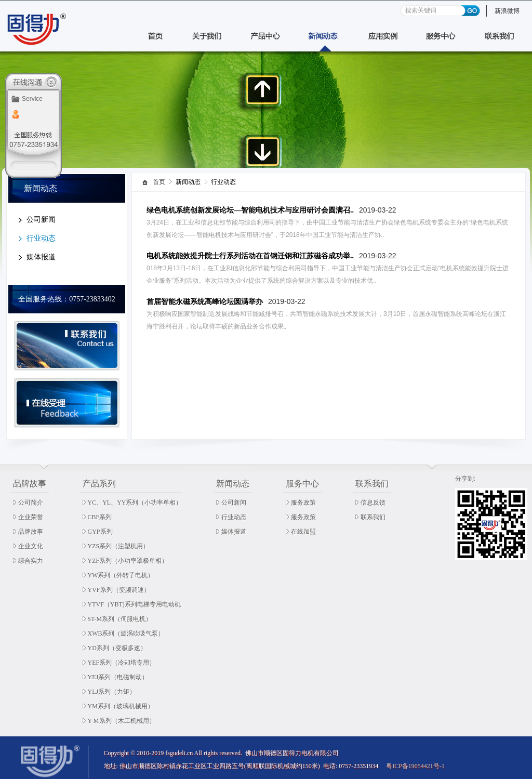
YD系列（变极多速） (117, 648)
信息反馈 (373, 503)
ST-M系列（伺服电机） (120, 619)
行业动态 (41, 238)
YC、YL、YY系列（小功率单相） (135, 503)
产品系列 (99, 484)
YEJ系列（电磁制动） (118, 677)
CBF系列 (100, 517)
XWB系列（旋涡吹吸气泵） (126, 633)
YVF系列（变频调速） (119, 590)
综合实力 (31, 561)
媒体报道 (41, 257)
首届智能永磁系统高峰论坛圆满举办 (205, 302)
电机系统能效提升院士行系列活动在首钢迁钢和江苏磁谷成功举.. (250, 256)
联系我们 (372, 484)
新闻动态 (233, 484)
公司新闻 (41, 220)
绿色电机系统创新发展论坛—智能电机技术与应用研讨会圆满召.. (250, 210)
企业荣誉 (31, 517)
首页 (159, 182)
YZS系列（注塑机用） (119, 546)
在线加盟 (303, 532)
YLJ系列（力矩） (112, 692)
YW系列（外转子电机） (121, 575)
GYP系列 (100, 532)
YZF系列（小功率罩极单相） (128, 561)
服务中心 (302, 484)
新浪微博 (507, 11)
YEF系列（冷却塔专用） (122, 663)
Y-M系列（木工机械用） (122, 721)
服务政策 (303, 503)
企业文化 (31, 546)
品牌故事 (30, 484)
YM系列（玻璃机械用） (121, 706)
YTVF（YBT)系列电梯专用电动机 (134, 604)
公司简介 (31, 503)
